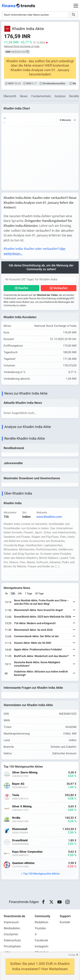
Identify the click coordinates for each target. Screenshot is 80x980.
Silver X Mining (22, 807)
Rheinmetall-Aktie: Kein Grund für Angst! (39, 610)
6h (6, 593)
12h (13, 593)
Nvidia (16, 818)
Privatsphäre (12, 946)
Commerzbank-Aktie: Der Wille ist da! (36, 636)
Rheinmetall (20, 829)
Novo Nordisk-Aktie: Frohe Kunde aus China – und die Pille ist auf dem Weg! (41, 602)
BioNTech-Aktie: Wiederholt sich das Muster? (41, 656)
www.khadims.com (49, 517)
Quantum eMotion (23, 863)
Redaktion (42, 922)
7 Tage (28, 593)
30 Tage (39, 593)
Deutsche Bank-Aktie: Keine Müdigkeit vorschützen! (37, 664)
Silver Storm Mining (25, 773)
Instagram (42, 946)
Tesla (16, 795)
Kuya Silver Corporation (27, 852)
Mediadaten (12, 928)
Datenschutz (12, 940)
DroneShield (20, 840)
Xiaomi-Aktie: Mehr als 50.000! (33, 643)
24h (20, 593)
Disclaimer (11, 934)
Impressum (11, 922)
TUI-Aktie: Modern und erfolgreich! (35, 623)
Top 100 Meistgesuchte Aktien (41, 874)
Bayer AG (18, 784)
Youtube (40, 928)
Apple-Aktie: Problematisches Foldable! (38, 650)
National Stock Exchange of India (22, 46)
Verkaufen (60, 288)
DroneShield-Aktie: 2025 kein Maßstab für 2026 (43, 617)
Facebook (41, 940)
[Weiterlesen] (74, 602)
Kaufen (23, 288)
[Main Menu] (76, 6)
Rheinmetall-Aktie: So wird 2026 (33, 630)
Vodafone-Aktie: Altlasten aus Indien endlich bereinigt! (41, 673)
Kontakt (65, 922)
